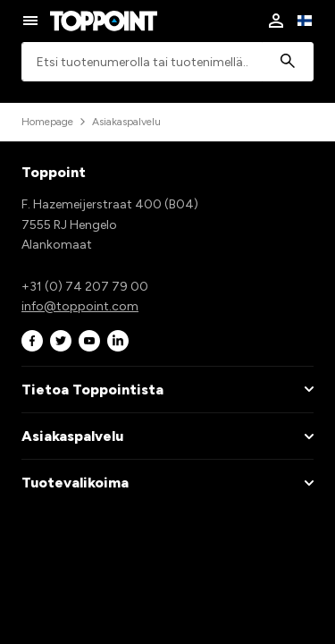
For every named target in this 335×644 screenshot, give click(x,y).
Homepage (47, 122)
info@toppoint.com (80, 306)
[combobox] (167, 62)
